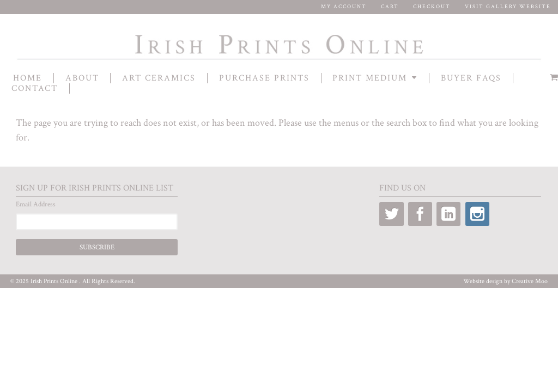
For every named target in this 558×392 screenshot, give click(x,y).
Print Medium (370, 78)
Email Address (36, 204)
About (82, 78)
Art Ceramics (159, 78)
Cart (390, 7)
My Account (344, 7)
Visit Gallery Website (508, 7)
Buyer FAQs (471, 78)
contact (35, 88)
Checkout (432, 7)
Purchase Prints (264, 78)
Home (28, 78)
